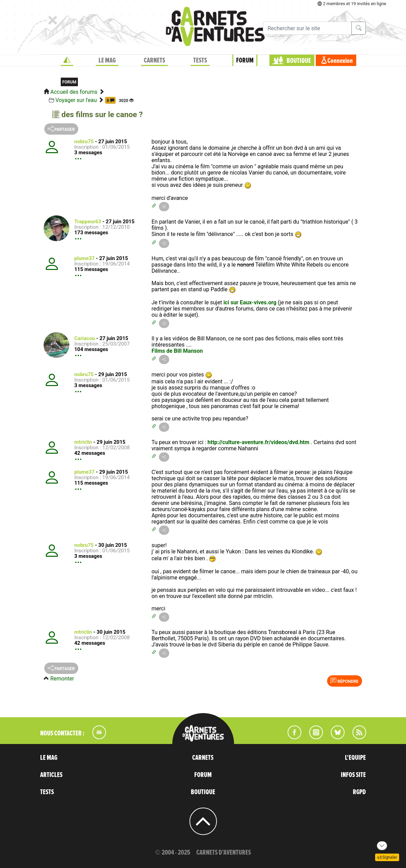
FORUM (245, 60)
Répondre (344, 681)
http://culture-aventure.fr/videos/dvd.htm (259, 442)
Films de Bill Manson (177, 351)
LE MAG (107, 60)
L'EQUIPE (355, 758)
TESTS (200, 60)
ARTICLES (51, 775)
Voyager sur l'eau (76, 100)
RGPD (359, 792)
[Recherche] (307, 28)
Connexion (340, 61)
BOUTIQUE (299, 61)
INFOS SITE (353, 775)
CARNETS (154, 60)
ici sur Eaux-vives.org (250, 302)
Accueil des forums (74, 92)
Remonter (62, 679)
